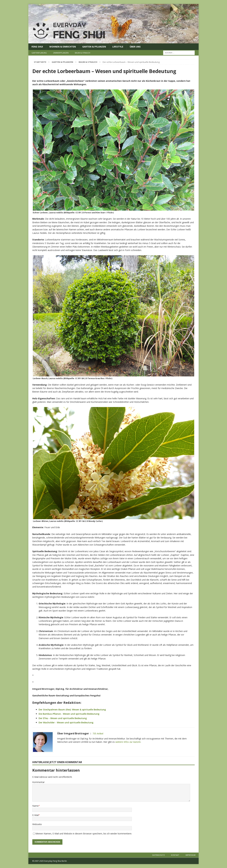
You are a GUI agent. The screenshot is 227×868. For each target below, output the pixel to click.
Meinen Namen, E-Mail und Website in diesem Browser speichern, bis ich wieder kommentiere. (84, 834)
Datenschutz (159, 855)
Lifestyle (118, 47)
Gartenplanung (39, 53)
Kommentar (38, 782)
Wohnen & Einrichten (63, 47)
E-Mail (35, 815)
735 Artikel (98, 734)
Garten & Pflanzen (94, 47)
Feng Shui (37, 47)
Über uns (135, 47)
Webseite (37, 824)
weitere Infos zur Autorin (128, 742)
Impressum (191, 855)
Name (35, 806)
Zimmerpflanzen (61, 53)
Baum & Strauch (83, 53)
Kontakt (175, 855)
